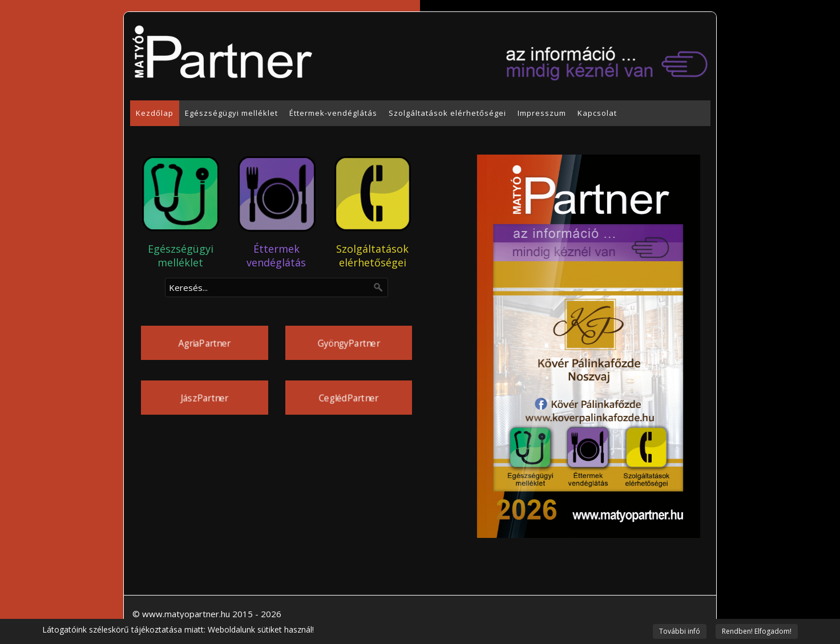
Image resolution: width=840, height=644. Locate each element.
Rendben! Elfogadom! (757, 631)
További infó (680, 631)
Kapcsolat (597, 113)
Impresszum (542, 113)
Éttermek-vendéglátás (333, 113)
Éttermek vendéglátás (276, 256)
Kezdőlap (155, 113)
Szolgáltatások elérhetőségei (447, 113)
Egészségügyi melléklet (231, 113)
